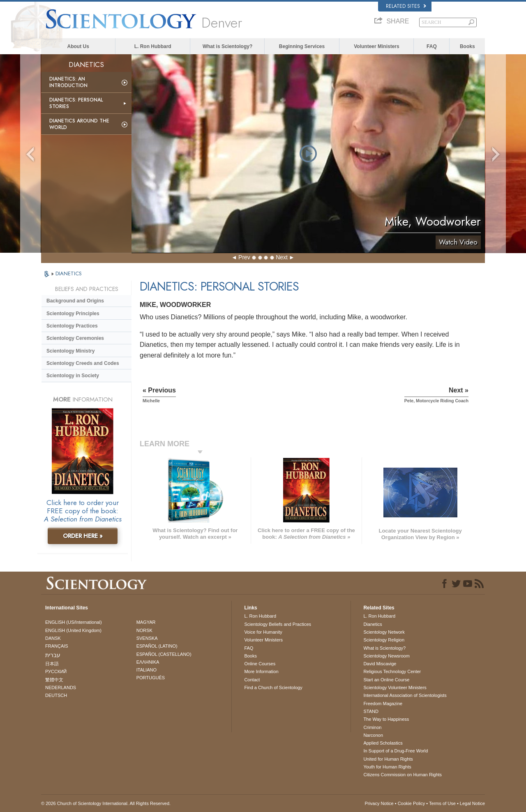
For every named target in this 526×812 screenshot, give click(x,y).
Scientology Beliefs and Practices (278, 624)
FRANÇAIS (57, 646)
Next (282, 257)
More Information (261, 671)
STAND (371, 711)
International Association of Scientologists (405, 695)
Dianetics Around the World (79, 124)
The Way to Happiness (386, 719)
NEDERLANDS (61, 687)
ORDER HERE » (83, 536)
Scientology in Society (73, 376)
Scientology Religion (384, 640)
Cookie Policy (412, 803)
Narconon (373, 735)
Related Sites (406, 6)
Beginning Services (302, 46)
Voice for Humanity (263, 632)
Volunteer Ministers (376, 46)
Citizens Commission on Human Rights (403, 775)
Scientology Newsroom (386, 656)
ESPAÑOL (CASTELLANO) (164, 654)
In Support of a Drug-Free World (396, 751)
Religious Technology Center (392, 671)
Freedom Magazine (383, 704)
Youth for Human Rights (387, 767)
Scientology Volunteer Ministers (395, 687)
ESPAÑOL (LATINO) (157, 646)
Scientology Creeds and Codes (83, 363)
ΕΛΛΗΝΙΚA (148, 662)
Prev (244, 257)
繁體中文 (54, 680)
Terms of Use (442, 803)
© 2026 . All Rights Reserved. (106, 803)
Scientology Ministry (70, 351)
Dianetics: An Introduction (68, 82)
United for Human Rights (388, 759)
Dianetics (373, 624)
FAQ (432, 46)
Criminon (372, 727)
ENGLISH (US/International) (74, 622)
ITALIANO (146, 670)
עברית (53, 655)
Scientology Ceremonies (75, 338)
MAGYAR (146, 622)
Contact (252, 680)
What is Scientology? (227, 46)
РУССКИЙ (56, 671)
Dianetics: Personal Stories (76, 103)
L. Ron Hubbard (153, 46)
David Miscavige (380, 664)
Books (467, 46)
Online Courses (260, 664)
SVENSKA (147, 638)
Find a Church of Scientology (273, 687)
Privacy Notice (379, 803)
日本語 (52, 664)
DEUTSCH (56, 695)
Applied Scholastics (383, 743)
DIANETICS (69, 273)
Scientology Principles (73, 314)
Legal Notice (472, 803)
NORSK (144, 630)
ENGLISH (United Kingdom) (73, 630)
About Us (78, 46)
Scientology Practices (72, 326)
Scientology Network (384, 632)
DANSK (53, 638)
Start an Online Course (386, 680)
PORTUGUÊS (151, 678)
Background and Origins (75, 301)
